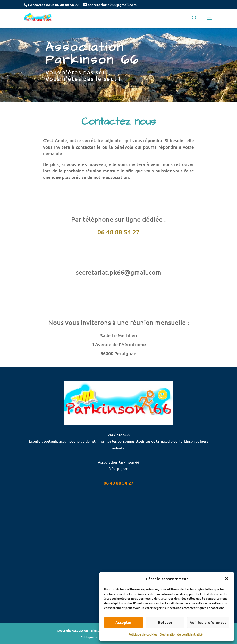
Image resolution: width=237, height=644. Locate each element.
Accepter (124, 622)
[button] (227, 579)
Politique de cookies (143, 634)
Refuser (165, 622)
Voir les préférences (208, 622)
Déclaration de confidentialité (181, 634)
